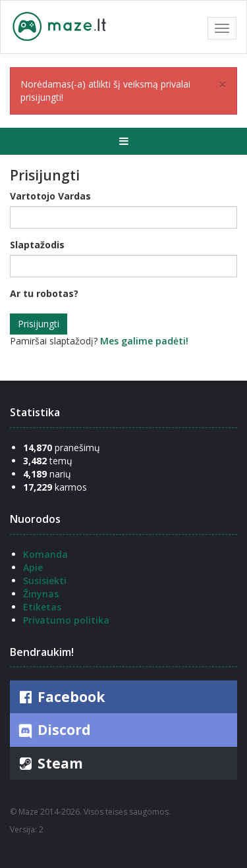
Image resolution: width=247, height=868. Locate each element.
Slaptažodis (37, 245)
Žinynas (41, 594)
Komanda (45, 554)
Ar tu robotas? (44, 293)
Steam (50, 763)
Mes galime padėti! (144, 341)
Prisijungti (39, 324)
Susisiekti (45, 581)
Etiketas (42, 607)
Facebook (61, 697)
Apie (33, 567)
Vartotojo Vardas (50, 196)
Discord (54, 730)
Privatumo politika (66, 620)
